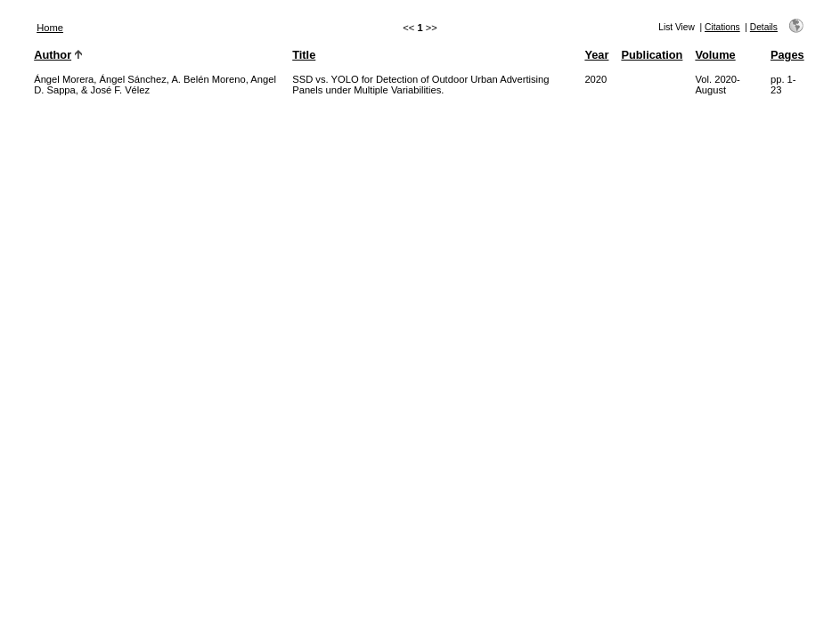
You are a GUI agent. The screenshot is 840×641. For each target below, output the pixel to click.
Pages (787, 55)
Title (304, 55)
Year (596, 55)
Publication (652, 55)
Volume (715, 55)
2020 (595, 79)
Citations (722, 27)
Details (764, 27)
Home (50, 28)
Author (53, 55)
